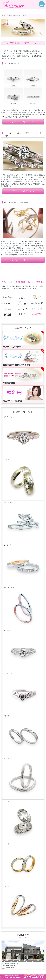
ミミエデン (23, 650)
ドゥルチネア (23, 693)
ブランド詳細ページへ (23, 122)
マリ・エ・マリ (23, 607)
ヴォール (23, 821)
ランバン (23, 736)
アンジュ (23, 479)
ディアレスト (23, 522)
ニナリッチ (23, 565)
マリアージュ (23, 437)
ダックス (23, 864)
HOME (4, 16)
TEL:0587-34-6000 (9, 966)
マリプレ (23, 906)
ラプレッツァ (23, 778)
